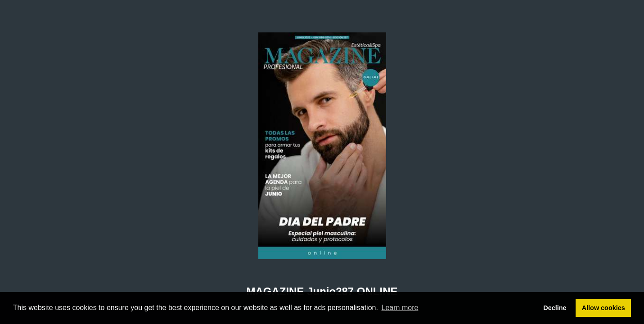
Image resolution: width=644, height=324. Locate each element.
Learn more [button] (400, 308)
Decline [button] (555, 308)
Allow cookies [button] (603, 308)
